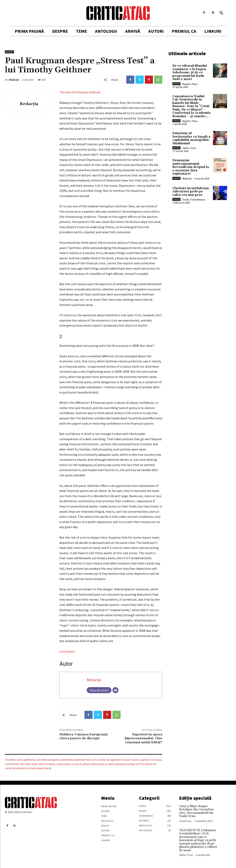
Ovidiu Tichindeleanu (194, 200)
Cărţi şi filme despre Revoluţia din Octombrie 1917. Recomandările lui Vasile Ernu (196, 811)
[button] (221, 13)
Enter (176, 84)
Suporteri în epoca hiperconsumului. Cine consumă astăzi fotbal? (144, 738)
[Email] (115, 690)
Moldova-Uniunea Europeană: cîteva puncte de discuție (84, 736)
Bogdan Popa (190, 84)
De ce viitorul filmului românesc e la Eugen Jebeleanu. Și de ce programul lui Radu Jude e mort (190, 72)
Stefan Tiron (189, 148)
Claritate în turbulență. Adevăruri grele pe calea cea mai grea (191, 192)
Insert (9, 52)
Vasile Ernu (185, 821)
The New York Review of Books (80, 92)
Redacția (14, 80)
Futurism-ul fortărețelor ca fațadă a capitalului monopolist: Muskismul (191, 138)
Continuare (67, 651)
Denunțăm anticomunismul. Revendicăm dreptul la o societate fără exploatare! (191, 167)
